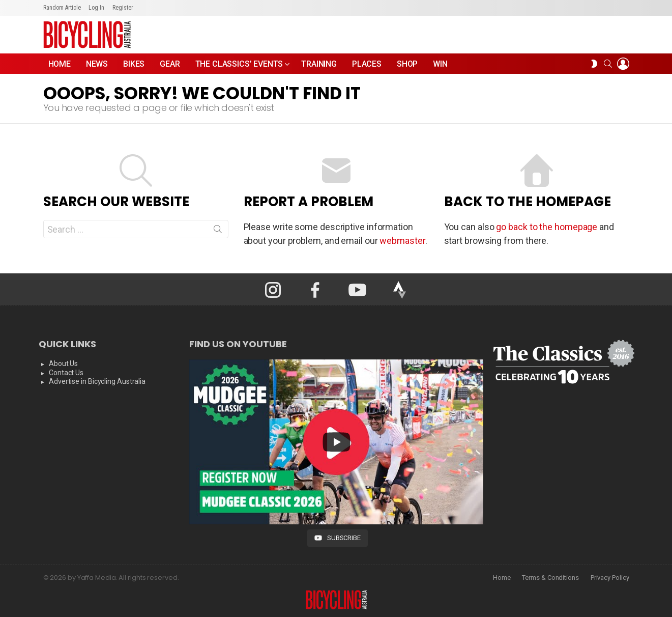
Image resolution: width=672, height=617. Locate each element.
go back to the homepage (547, 227)
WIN (440, 64)
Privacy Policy (610, 578)
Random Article (62, 8)
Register (123, 8)
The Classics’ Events (239, 66)
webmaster (402, 241)
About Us (63, 363)
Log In (96, 8)
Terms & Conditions (550, 578)
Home (60, 64)
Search (218, 231)
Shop (407, 64)
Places (367, 64)
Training (319, 64)
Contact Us (66, 373)
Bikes (134, 64)
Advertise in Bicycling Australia (97, 381)
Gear (170, 64)
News (97, 64)
